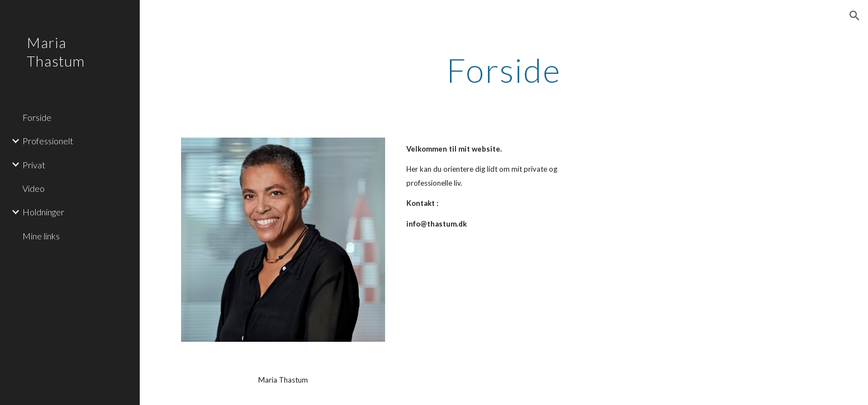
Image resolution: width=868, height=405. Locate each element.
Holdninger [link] (43, 212)
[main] (504, 70)
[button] (855, 16)
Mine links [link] (41, 236)
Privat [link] (34, 165)
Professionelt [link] (48, 141)
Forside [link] (37, 117)
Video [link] (34, 188)
